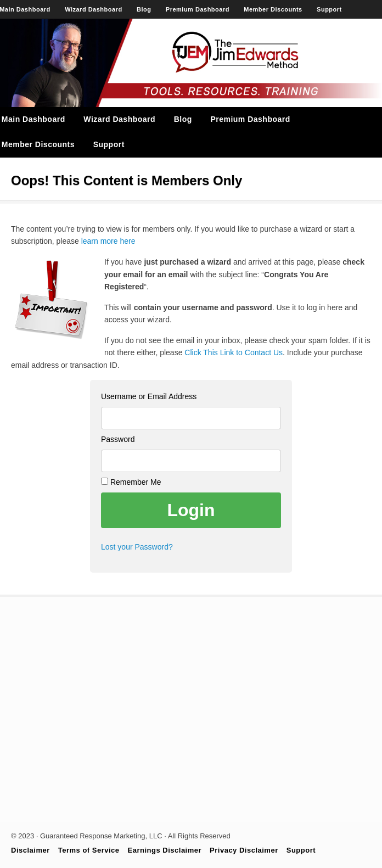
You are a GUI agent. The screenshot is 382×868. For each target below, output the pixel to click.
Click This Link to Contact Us (234, 352)
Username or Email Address (149, 396)
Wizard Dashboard (93, 9)
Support (329, 9)
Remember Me (131, 482)
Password (118, 439)
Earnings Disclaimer (165, 850)
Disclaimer (30, 850)
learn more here (108, 241)
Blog (144, 9)
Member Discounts (273, 9)
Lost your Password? (137, 547)
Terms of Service (89, 850)
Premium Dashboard (198, 9)
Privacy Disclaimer (244, 850)
